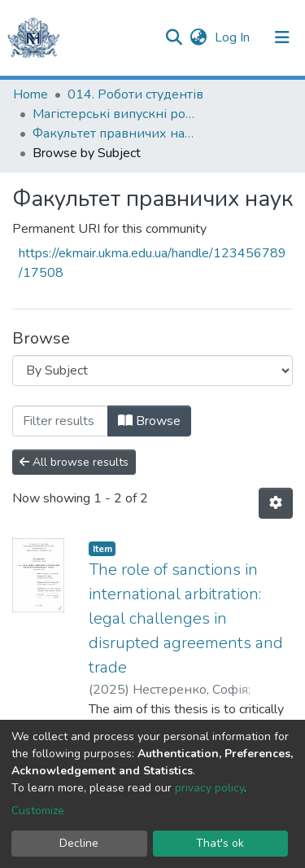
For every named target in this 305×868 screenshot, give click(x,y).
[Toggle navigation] (282, 37)
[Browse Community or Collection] (152, 370)
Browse (149, 421)
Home (30, 94)
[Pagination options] (276, 503)
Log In (234, 37)
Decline (79, 843)
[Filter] (60, 421)
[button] (198, 37)
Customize (38, 811)
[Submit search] (174, 37)
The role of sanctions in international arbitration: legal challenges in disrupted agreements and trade (186, 618)
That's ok (220, 843)
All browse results (74, 462)
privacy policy (209, 788)
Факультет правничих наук (114, 134)
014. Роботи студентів (135, 94)
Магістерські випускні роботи (114, 114)
